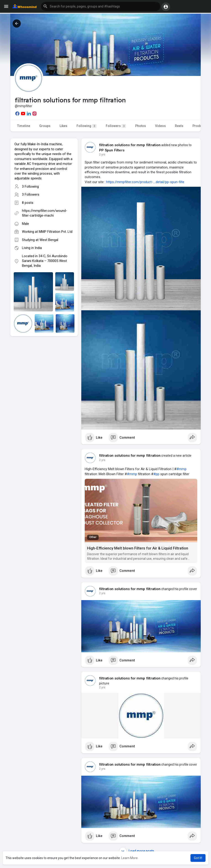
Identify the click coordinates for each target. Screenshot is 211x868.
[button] (101, 6)
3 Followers (31, 194)
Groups (45, 126)
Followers (116, 126)
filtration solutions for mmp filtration (130, 145)
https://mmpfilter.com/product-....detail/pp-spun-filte (145, 182)
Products (199, 126)
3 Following (30, 187)
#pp (156, 474)
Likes (63, 126)
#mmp (182, 469)
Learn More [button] (129, 858)
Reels (179, 126)
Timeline (24, 126)
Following (87, 126)
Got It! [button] (198, 858)
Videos (160, 126)
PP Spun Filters (112, 150)
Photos (141, 126)
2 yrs (102, 155)
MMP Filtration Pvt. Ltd (56, 232)
